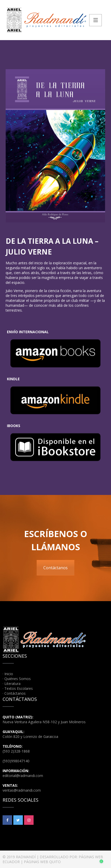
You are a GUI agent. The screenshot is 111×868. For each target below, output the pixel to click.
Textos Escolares (19, 688)
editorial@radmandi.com (23, 776)
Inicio (9, 674)
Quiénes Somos (18, 679)
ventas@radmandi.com (22, 790)
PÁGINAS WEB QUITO (42, 862)
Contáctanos (55, 568)
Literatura (12, 684)
